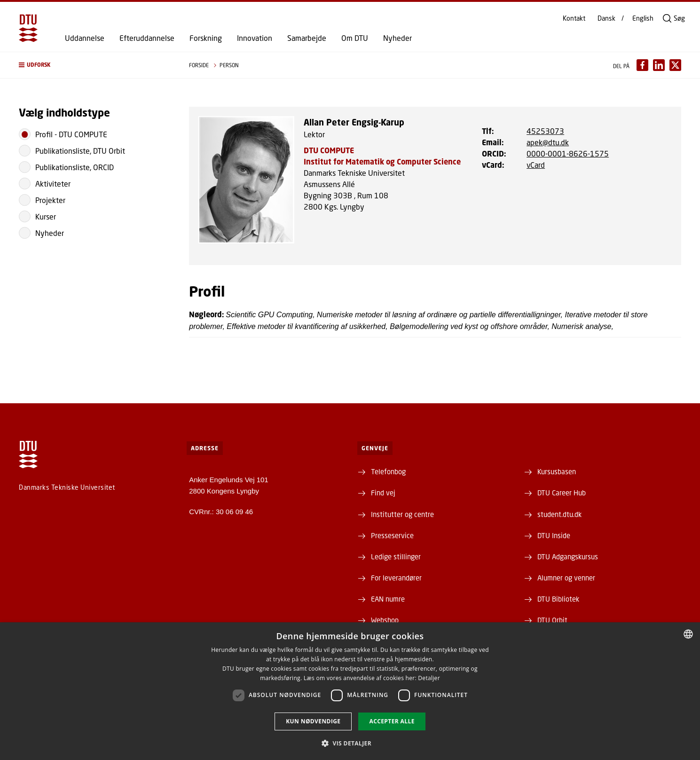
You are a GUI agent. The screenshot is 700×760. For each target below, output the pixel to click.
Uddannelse (85, 38)
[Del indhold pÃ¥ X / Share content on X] (675, 65)
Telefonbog (388, 471)
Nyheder (397, 38)
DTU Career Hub (562, 493)
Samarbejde (307, 38)
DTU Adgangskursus (568, 556)
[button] (94, 65)
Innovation (255, 38)
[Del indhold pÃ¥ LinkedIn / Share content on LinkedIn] (659, 65)
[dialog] (350, 691)
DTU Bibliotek (558, 599)
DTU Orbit (552, 620)
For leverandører (396, 578)
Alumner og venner (566, 578)
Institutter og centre (402, 514)
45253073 (545, 131)
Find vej (383, 493)
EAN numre (388, 599)
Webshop (385, 620)
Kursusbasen (557, 471)
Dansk (606, 18)
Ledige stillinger (396, 556)
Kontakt (574, 18)
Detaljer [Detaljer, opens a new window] (429, 678)
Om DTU (355, 38)
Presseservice (392, 535)
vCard (536, 165)
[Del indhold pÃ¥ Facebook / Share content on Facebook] (642, 65)
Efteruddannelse (147, 38)
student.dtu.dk (559, 514)
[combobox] (688, 634)
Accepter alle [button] (392, 721)
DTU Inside (554, 535)
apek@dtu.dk (548, 142)
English (643, 18)
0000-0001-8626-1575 (568, 153)
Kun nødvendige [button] (313, 721)
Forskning (206, 38)
